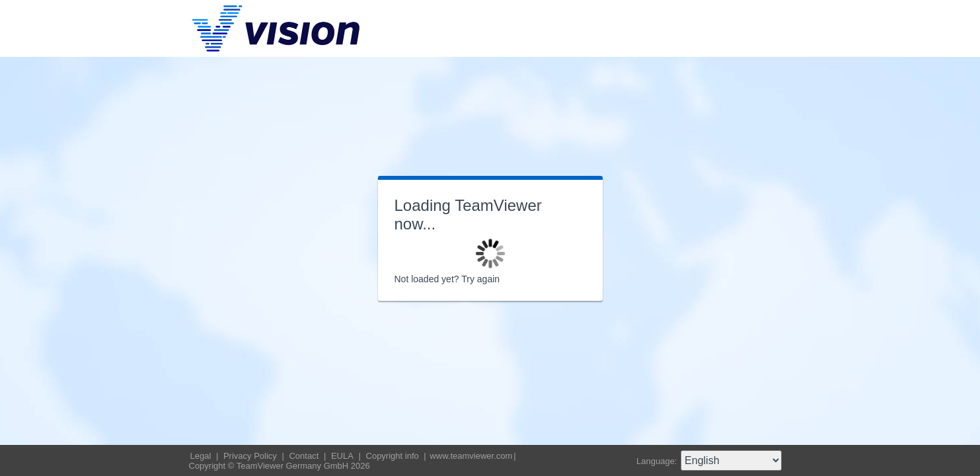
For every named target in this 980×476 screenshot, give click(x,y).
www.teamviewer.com (471, 456)
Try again (480, 279)
